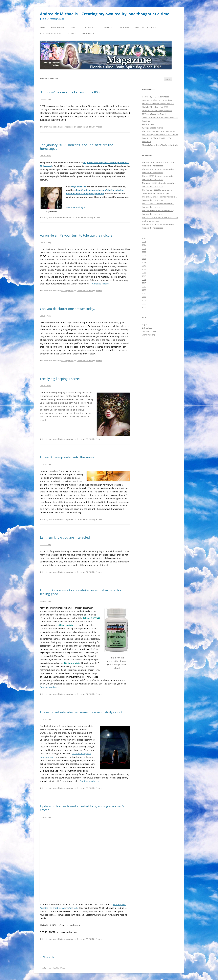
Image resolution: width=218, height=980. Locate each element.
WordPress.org (148, 335)
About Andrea (58, 27)
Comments (107, 27)
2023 (144, 249)
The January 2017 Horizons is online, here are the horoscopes (77, 147)
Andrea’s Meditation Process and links (158, 104)
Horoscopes (66, 217)
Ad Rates (74, 27)
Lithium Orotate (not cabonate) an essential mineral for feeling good (81, 592)
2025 (144, 242)
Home (43, 27)
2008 (144, 300)
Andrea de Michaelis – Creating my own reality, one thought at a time (105, 14)
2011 (144, 290)
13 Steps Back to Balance (153, 128)
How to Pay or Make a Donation (156, 97)
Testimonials (88, 34)
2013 (144, 283)
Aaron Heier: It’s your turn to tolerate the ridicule (76, 235)
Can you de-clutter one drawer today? (68, 309)
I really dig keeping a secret (60, 379)
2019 (144, 262)
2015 (144, 276)
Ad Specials (90, 27)
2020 (144, 259)
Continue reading (76, 207)
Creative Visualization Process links (157, 100)
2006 (144, 307)
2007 (144, 304)
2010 (144, 293)
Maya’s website (79, 187)
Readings (72, 34)
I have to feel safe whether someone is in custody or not (81, 712)
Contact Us (123, 27)
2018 (144, 266)
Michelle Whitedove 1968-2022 (155, 107)
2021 (144, 255)
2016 (144, 273)
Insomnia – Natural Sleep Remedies (157, 111)
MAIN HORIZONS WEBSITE (51, 34)
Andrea (99, 127)
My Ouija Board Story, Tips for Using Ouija (160, 145)
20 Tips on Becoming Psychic (154, 114)
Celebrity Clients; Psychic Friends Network (160, 117)
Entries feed (147, 328)
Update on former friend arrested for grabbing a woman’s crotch (82, 808)
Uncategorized (67, 127)
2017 (144, 269)
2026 (144, 238)
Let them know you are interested (65, 537)
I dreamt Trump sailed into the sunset (68, 457)
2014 (144, 280)
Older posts (47, 957)
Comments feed (149, 331)
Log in (145, 324)
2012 (144, 286)
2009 (144, 297)
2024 (144, 245)
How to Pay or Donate (145, 27)
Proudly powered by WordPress (52, 968)
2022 (144, 252)
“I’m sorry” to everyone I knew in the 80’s (70, 92)
